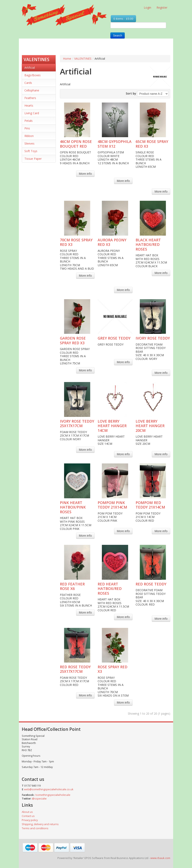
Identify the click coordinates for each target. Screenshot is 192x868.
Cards (28, 83)
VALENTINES (36, 59)
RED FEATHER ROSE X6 (72, 586)
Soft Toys (31, 151)
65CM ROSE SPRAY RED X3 (152, 144)
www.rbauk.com (160, 858)
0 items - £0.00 (123, 19)
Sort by (131, 93)
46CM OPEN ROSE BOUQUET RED (76, 144)
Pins (27, 128)
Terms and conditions (35, 828)
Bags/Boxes (33, 75)
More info (85, 174)
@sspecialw (39, 799)
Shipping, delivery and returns (40, 824)
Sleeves (29, 143)
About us (27, 812)
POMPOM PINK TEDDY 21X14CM (112, 505)
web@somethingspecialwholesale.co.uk (49, 789)
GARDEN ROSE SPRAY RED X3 (73, 340)
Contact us (28, 816)
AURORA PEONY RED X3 (112, 242)
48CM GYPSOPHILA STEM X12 (115, 144)
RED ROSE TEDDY (151, 584)
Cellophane (32, 90)
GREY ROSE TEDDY (114, 338)
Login (147, 7)
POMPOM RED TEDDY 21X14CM (150, 505)
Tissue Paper (33, 159)
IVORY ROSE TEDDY (153, 338)
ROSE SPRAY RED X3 (113, 669)
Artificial (30, 68)
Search (118, 35)
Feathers (30, 98)
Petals (29, 121)
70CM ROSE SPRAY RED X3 (76, 242)
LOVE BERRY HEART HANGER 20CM (150, 426)
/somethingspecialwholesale (53, 795)
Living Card (32, 113)
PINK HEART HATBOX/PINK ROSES (73, 507)
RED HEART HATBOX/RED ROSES (110, 589)
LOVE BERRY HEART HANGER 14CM (112, 426)
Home (67, 59)
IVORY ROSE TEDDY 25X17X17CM (77, 424)
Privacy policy (30, 820)
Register (162, 7)
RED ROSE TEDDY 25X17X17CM (75, 669)
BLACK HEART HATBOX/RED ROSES (148, 245)
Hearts (29, 106)
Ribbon (29, 136)
